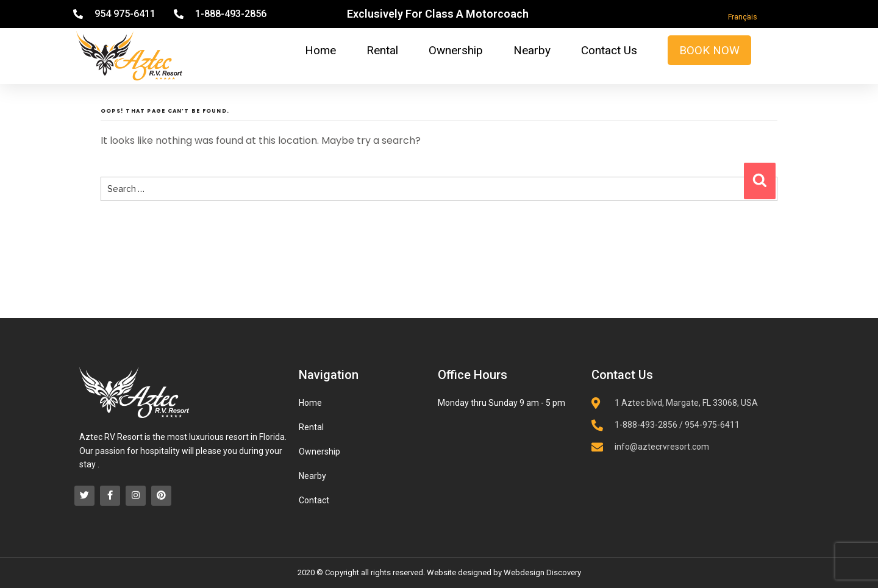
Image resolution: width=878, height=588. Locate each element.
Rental (382, 50)
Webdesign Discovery (542, 572)
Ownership (456, 50)
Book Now (709, 50)
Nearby (532, 50)
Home (320, 50)
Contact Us (609, 50)
